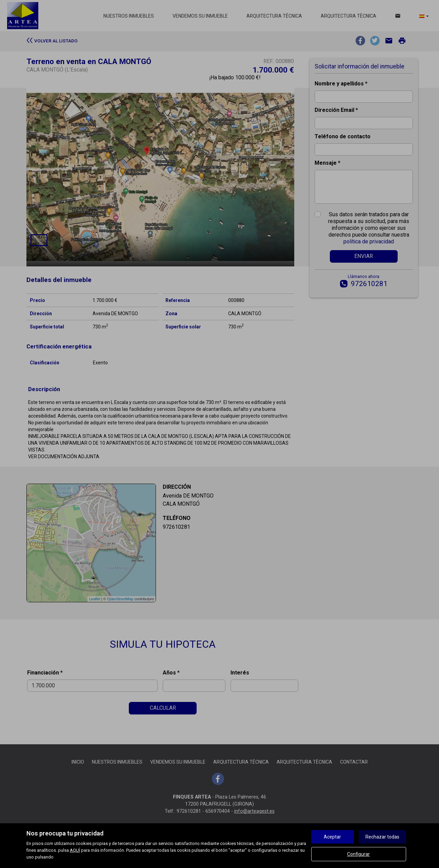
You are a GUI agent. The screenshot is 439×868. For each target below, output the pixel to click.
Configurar (358, 854)
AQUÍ (75, 850)
